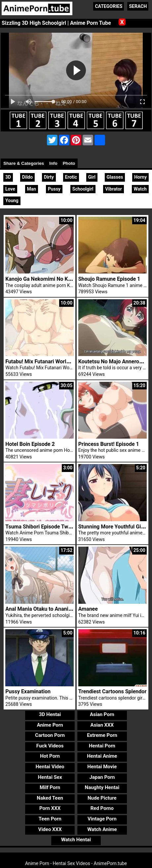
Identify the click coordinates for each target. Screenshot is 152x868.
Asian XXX (102, 725)
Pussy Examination (28, 691)
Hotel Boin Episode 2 (30, 444)
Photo (69, 163)
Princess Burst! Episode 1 (109, 444)
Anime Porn (50, 725)
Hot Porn (50, 756)
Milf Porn (50, 787)
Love (10, 189)
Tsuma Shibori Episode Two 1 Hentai (49, 527)
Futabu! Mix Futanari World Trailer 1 (48, 362)
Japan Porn (102, 777)
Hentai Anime (102, 756)
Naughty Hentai (102, 787)
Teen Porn (50, 819)
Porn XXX (50, 808)
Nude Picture (102, 798)
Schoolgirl (83, 189)
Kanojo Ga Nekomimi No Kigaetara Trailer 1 (57, 279)
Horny (140, 177)
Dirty (49, 177)
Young (12, 200)
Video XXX (50, 829)
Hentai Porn (102, 746)
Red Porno (102, 808)
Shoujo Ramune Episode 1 (109, 279)
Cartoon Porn (50, 735)
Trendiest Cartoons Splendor (113, 691)
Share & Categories (24, 163)
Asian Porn (102, 714)
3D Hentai (50, 714)
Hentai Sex (50, 777)
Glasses (115, 177)
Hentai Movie (102, 767)
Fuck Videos (50, 746)
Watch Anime (102, 829)
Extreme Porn (102, 735)
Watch (140, 189)
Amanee (88, 609)
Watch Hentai (76, 840)
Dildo (27, 177)
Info (53, 163)
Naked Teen (50, 798)
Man (32, 189)
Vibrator (114, 189)
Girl (92, 177)
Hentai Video (50, 767)
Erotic (71, 177)
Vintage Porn (102, 819)
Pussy (54, 189)
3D (8, 177)
